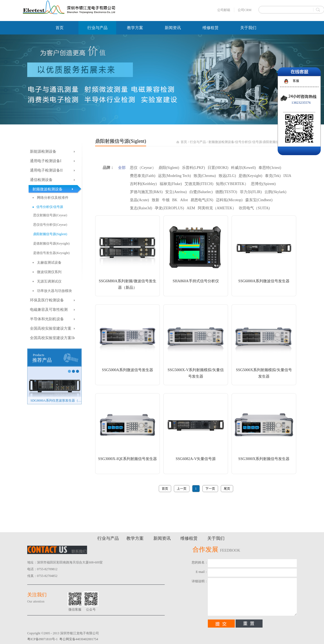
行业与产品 (198, 142)
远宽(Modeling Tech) (174, 176)
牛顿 (166, 200)
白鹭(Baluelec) (201, 192)
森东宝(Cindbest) (259, 200)
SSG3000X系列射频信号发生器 (264, 459)
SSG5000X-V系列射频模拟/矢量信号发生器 (196, 373)
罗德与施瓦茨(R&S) (146, 192)
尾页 (227, 489)
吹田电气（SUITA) (254, 208)
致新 (156, 200)
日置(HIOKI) (218, 168)
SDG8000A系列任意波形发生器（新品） (56, 401)
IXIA (287, 176)
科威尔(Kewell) (243, 168)
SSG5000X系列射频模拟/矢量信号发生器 (264, 373)
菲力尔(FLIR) (251, 192)
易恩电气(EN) (202, 200)
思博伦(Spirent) (263, 184)
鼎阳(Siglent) (169, 168)
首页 (60, 28)
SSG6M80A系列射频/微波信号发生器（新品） (127, 284)
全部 (122, 168)
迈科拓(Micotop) (229, 200)
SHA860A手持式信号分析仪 (196, 281)
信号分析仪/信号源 (248, 142)
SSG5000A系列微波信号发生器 (127, 370)
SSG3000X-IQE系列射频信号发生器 (127, 459)
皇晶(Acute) (139, 200)
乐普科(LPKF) (194, 168)
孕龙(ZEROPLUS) (169, 208)
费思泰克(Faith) (143, 176)
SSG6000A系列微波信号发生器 (264, 281)
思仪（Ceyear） (143, 168)
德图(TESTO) (226, 192)
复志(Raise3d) (141, 208)
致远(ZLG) (227, 176)
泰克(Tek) (273, 176)
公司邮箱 (224, 10)
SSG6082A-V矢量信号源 (196, 459)
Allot (184, 200)
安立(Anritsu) (176, 192)
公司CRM (245, 10)
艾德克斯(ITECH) (199, 184)
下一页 (210, 489)
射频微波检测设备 (221, 142)
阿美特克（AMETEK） (217, 208)
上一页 (182, 489)
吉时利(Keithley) (143, 184)
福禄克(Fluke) (171, 184)
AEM (191, 208)
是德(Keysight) (250, 176)
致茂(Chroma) (205, 176)
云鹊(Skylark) (275, 192)
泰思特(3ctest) (270, 168)
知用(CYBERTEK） (232, 184)
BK (175, 200)
